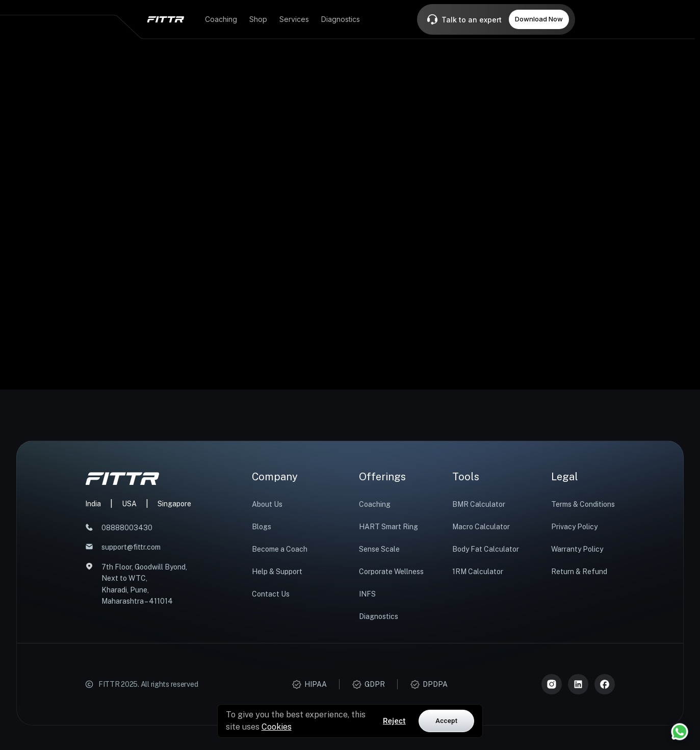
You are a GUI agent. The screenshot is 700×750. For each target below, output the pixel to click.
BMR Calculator (479, 504)
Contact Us (271, 594)
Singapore (174, 504)
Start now (350, 316)
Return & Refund (579, 572)
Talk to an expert (472, 20)
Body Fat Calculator (486, 549)
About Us (267, 504)
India (93, 504)
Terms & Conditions (583, 504)
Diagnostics (379, 616)
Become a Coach (280, 549)
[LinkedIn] (578, 684)
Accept (446, 721)
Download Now (539, 19)
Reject (394, 721)
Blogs (262, 527)
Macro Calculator (481, 527)
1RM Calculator (478, 572)
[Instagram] (552, 684)
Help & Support (277, 572)
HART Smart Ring (388, 527)
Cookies (277, 727)
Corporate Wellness (391, 572)
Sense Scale (379, 549)
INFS (367, 594)
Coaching (375, 504)
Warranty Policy (577, 549)
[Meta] (605, 684)
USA (129, 504)
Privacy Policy (574, 527)
